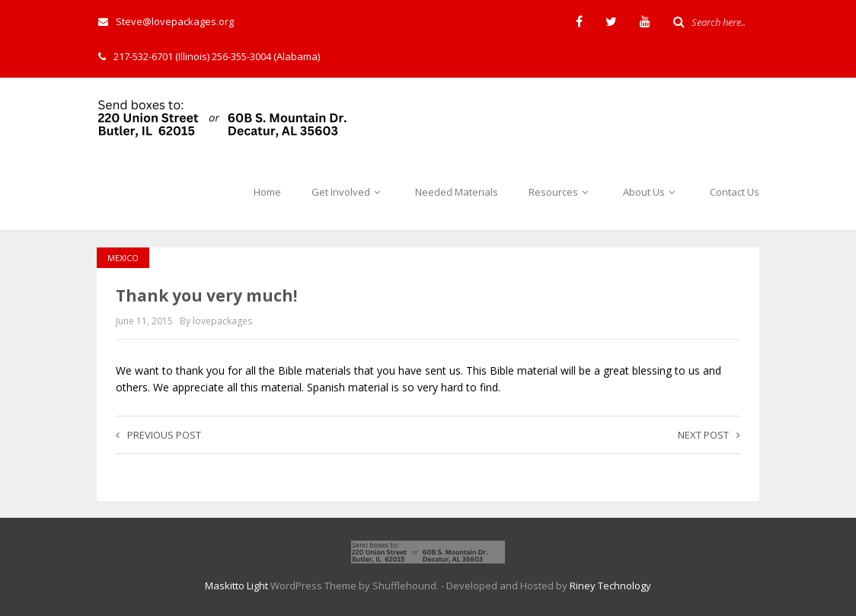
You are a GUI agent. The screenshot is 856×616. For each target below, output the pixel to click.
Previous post (158, 435)
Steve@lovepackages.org (166, 21)
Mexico (123, 258)
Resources (561, 192)
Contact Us (735, 192)
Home (267, 192)
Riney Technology (610, 586)
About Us (651, 192)
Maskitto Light (236, 586)
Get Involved (348, 192)
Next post (709, 435)
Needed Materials (457, 192)
